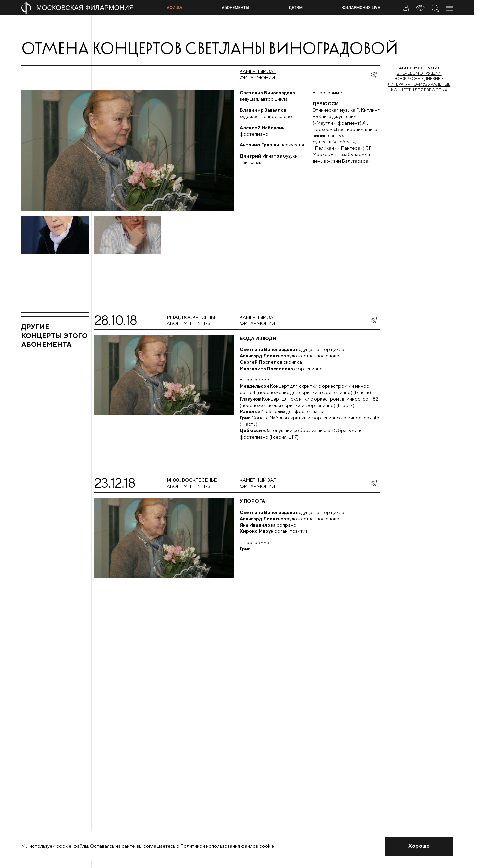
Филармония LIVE (361, 8)
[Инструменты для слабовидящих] (421, 8)
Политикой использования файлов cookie (227, 846)
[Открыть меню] (449, 8)
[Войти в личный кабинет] (406, 8)
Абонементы (235, 8)
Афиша (174, 8)
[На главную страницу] (91, 8)
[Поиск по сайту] (435, 8)
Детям (296, 8)
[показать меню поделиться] (374, 75)
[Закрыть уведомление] (419, 846)
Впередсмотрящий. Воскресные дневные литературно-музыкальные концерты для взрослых (419, 79)
